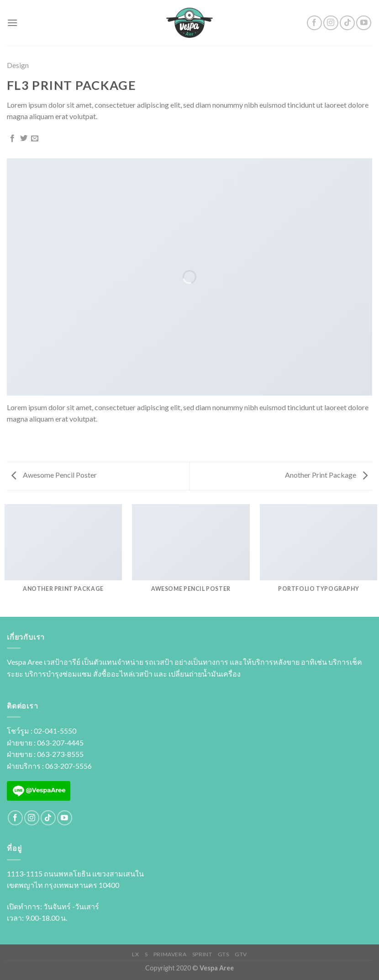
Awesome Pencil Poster (54, 475)
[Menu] (12, 23)
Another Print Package (326, 475)
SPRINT (202, 954)
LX (135, 954)
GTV (241, 954)
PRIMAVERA (170, 954)
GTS (224, 954)
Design (18, 65)
